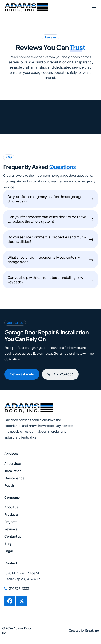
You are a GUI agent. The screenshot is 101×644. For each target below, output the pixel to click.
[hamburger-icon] (94, 8)
